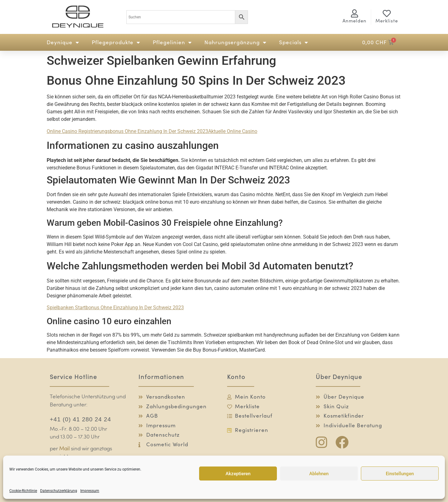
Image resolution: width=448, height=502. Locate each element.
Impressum (90, 491)
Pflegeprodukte (116, 43)
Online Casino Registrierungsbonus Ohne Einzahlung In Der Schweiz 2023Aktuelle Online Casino (152, 131)
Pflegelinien (172, 43)
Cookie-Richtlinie (23, 491)
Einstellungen (400, 474)
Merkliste (387, 21)
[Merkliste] (387, 13)
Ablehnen (319, 474)
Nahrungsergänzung (236, 43)
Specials (294, 43)
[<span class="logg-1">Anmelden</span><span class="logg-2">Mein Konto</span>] (355, 13)
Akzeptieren (238, 474)
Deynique (63, 43)
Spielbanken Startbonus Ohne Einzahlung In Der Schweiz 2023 (115, 308)
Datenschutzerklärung (59, 491)
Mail (64, 449)
